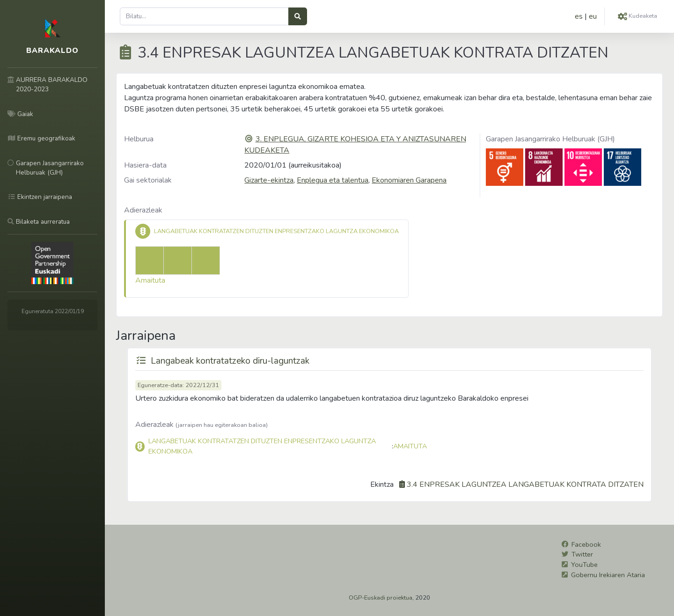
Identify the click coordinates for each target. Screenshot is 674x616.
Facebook (586, 544)
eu (593, 16)
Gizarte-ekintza (269, 180)
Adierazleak (143, 210)
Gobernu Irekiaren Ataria (608, 575)
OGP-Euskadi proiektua (381, 598)
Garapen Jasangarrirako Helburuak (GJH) (550, 139)
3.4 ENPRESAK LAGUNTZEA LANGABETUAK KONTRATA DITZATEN (525, 484)
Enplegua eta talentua (333, 180)
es (579, 16)
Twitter (582, 554)
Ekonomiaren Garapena (409, 180)
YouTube (584, 565)
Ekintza (382, 484)
